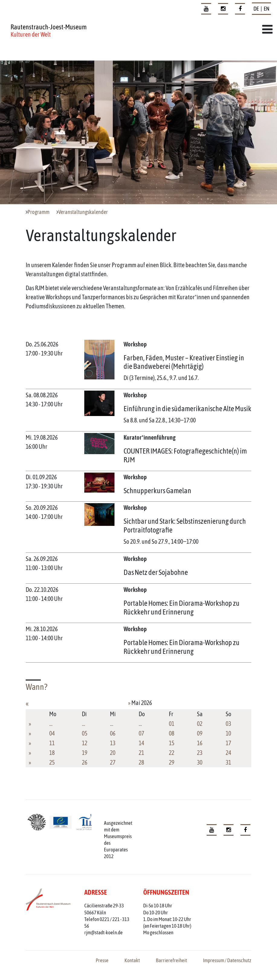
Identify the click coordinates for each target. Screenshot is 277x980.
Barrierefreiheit (171, 960)
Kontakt (132, 960)
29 (172, 762)
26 (85, 762)
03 (228, 724)
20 (113, 753)
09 (200, 733)
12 (85, 743)
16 (200, 743)
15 (172, 743)
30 (200, 762)
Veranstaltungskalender (83, 212)
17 (228, 743)
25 (52, 762)
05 (85, 733)
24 (228, 753)
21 (141, 753)
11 (52, 743)
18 (52, 753)
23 (200, 753)
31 (228, 762)
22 (172, 753)
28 (141, 762)
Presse (102, 960)
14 (141, 743)
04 (52, 733)
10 (228, 733)
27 (113, 762)
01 (172, 724)
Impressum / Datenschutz (227, 960)
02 (200, 724)
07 (141, 733)
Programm (39, 212)
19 (85, 753)
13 (113, 743)
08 (172, 733)
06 (113, 733)
